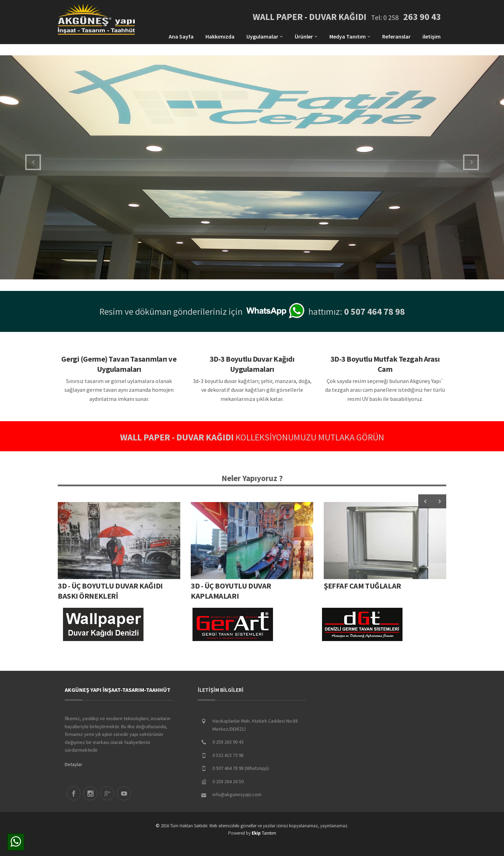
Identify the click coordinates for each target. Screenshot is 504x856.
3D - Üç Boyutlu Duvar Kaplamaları (231, 591)
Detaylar (73, 764)
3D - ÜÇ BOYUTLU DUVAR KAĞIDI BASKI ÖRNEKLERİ (110, 591)
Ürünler (306, 36)
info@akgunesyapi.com (237, 794)
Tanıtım (264, 833)
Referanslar (396, 36)
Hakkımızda (220, 36)
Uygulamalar (265, 36)
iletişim (432, 36)
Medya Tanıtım (350, 36)
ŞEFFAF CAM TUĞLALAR (362, 586)
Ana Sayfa (181, 36)
